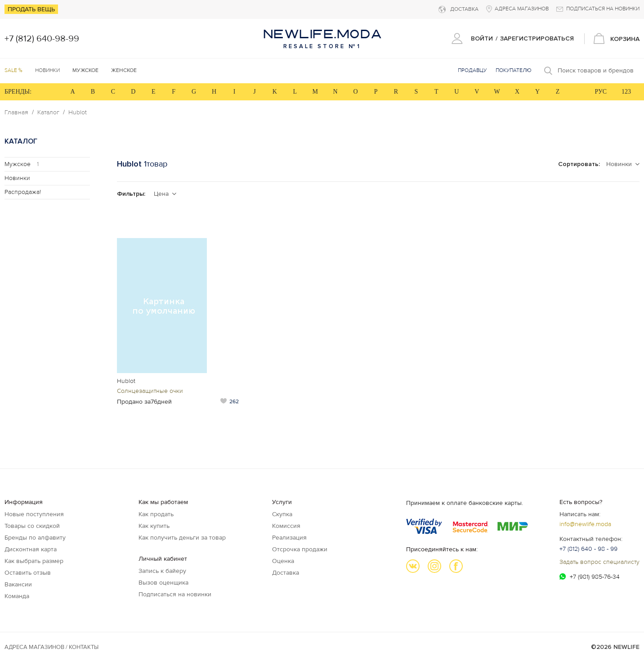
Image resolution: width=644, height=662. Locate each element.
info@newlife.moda (585, 524)
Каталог (48, 113)
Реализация (289, 538)
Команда (17, 596)
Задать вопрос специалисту (599, 562)
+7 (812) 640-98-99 (42, 39)
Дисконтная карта (31, 549)
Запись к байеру (162, 571)
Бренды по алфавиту (35, 538)
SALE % (13, 70)
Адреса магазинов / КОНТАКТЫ (51, 647)
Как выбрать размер (34, 561)
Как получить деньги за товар (182, 538)
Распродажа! (23, 192)
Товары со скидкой (32, 526)
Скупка (282, 514)
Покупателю (514, 70)
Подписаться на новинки (175, 594)
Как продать (156, 514)
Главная (16, 113)
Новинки (47, 70)
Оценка (283, 561)
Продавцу (472, 70)
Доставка (286, 573)
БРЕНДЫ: (18, 92)
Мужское (22, 164)
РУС (601, 92)
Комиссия (286, 526)
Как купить (154, 526)
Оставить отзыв (28, 573)
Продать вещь (31, 9)
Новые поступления (34, 514)
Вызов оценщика (163, 583)
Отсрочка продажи (300, 549)
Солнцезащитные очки (150, 391)
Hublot (78, 113)
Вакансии (18, 584)
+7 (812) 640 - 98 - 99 (588, 549)
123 (626, 92)
